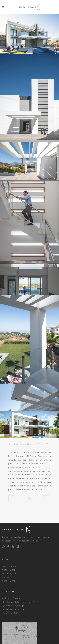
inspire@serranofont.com (14, 609)
